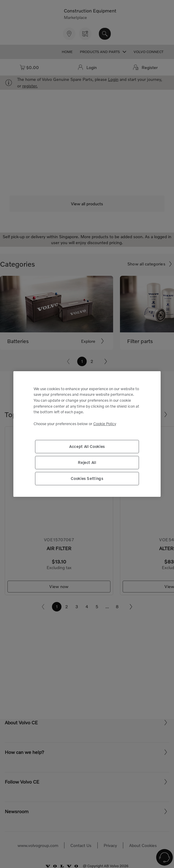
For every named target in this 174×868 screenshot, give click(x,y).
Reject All (87, 462)
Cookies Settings (87, 478)
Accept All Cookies (87, 446)
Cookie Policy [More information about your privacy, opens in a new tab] (105, 424)
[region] (87, 434)
